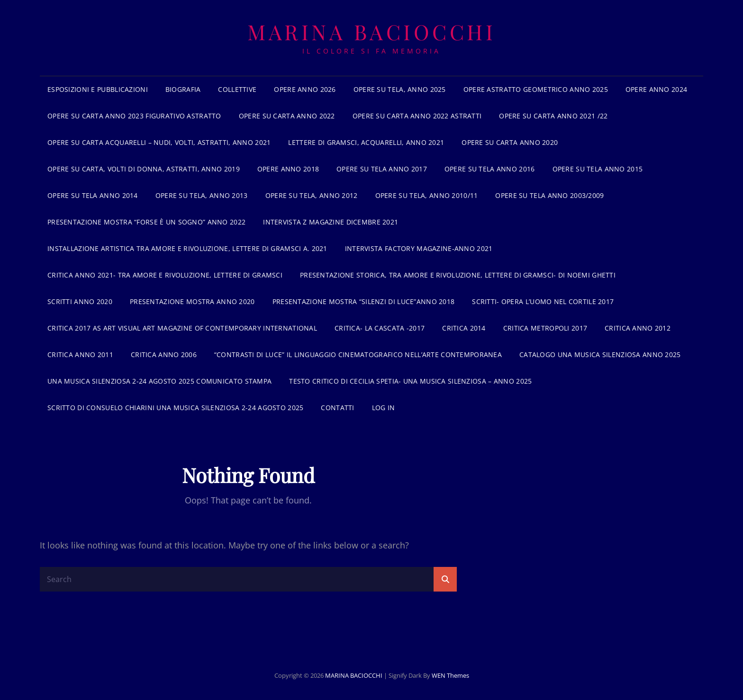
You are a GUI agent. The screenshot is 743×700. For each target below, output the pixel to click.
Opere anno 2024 (656, 89)
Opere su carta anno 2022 (287, 116)
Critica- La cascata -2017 (380, 328)
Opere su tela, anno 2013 (202, 195)
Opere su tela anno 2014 (93, 195)
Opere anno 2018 (288, 169)
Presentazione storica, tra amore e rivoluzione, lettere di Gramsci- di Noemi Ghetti (458, 275)
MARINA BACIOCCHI (371, 31)
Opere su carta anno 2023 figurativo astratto (134, 116)
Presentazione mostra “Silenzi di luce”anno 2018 (364, 301)
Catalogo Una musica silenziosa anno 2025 (600, 354)
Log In (384, 408)
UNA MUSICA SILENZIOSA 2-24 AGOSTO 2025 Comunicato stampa (159, 381)
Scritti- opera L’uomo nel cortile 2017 (543, 301)
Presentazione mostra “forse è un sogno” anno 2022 (146, 222)
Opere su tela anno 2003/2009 (549, 195)
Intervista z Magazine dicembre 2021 (331, 222)
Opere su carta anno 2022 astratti (417, 116)
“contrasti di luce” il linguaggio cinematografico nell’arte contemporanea (358, 354)
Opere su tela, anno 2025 (400, 89)
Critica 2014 (464, 328)
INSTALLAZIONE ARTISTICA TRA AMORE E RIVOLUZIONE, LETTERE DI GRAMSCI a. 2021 (187, 248)
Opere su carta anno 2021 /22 (553, 116)
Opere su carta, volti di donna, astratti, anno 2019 (144, 169)
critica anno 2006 (164, 354)
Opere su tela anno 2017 (382, 169)
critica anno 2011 (80, 354)
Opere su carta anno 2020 (510, 142)
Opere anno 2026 (305, 89)
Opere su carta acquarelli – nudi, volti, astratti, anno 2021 (159, 142)
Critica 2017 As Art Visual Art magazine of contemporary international (182, 328)
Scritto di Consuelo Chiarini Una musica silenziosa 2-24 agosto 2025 (175, 408)
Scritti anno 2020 (80, 301)
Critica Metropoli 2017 (545, 328)
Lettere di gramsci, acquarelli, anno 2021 (366, 142)
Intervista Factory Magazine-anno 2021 (419, 248)
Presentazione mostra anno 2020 (192, 301)
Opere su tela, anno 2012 (312, 195)
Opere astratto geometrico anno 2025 (536, 89)
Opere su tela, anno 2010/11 (427, 195)
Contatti (337, 408)
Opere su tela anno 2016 (490, 169)
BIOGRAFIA (183, 89)
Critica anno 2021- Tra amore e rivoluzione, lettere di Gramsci (165, 275)
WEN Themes (450, 675)
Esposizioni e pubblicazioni (98, 89)
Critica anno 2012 (638, 328)
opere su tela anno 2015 (598, 169)
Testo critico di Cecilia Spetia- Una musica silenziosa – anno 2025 (410, 381)
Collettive (237, 89)
